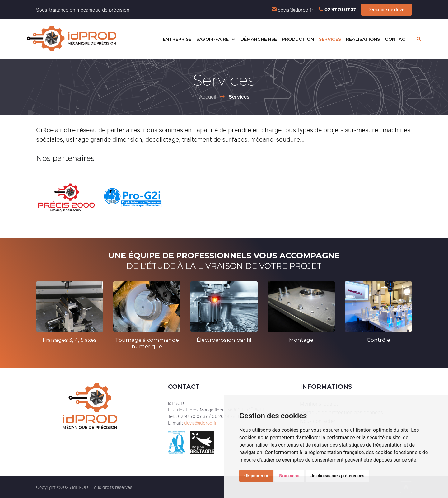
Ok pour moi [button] (256, 476)
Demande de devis (386, 9)
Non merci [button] (289, 476)
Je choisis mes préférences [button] (337, 476)
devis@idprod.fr (296, 10)
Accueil (208, 97)
